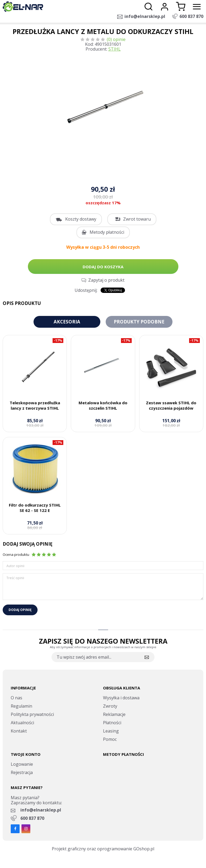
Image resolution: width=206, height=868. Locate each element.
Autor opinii (15, 566)
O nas (16, 698)
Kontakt (19, 731)
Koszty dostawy (81, 219)
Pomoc (110, 739)
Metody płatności (107, 232)
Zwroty (110, 706)
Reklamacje (114, 714)
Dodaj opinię (20, 610)
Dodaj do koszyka (103, 267)
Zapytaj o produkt (106, 280)
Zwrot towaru (137, 219)
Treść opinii (15, 578)
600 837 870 (191, 16)
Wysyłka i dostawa (121, 698)
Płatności (112, 723)
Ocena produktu (16, 554)
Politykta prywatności (32, 714)
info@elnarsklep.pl (145, 16)
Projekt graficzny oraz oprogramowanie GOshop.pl (103, 849)
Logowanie (22, 764)
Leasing (111, 731)
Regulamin (21, 706)
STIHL (115, 49)
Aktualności (22, 723)
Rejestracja (22, 772)
